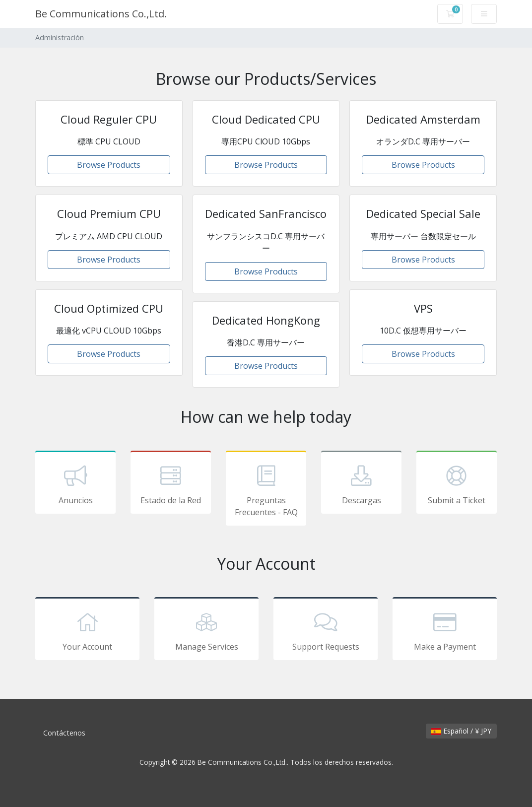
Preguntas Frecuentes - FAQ (266, 490)
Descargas (361, 484)
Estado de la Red (171, 484)
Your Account (87, 630)
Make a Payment (445, 630)
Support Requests (326, 630)
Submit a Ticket (457, 484)
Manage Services (206, 630)
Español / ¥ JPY (461, 731)
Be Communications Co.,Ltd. (101, 14)
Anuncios (75, 484)
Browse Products (109, 165)
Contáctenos (64, 733)
